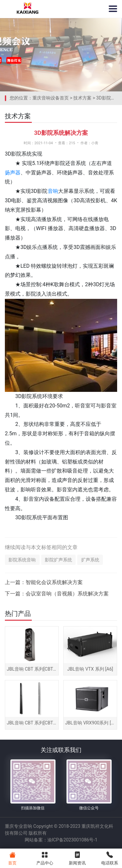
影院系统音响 (22, 560)
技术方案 (82, 98)
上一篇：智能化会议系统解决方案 (44, 582)
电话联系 (110, 858)
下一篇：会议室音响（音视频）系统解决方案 (57, 594)
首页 (12, 858)
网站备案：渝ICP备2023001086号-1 (61, 840)
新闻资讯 (77, 858)
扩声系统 (90, 560)
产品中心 (45, 858)
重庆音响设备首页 (51, 98)
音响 (53, 191)
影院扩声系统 (58, 560)
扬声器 (13, 173)
